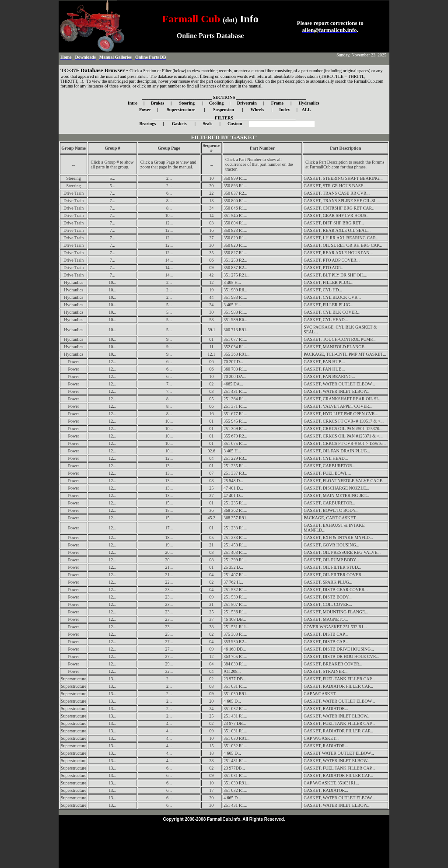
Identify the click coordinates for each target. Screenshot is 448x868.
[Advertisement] (224, 843)
